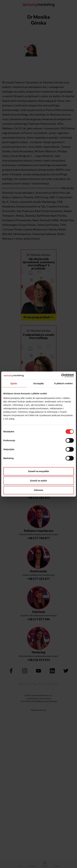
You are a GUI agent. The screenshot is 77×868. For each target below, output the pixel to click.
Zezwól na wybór (38, 481)
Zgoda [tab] (14, 383)
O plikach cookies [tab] (63, 383)
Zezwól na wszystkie (39, 471)
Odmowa (38, 490)
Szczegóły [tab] (38, 383)
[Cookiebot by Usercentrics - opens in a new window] (61, 376)
